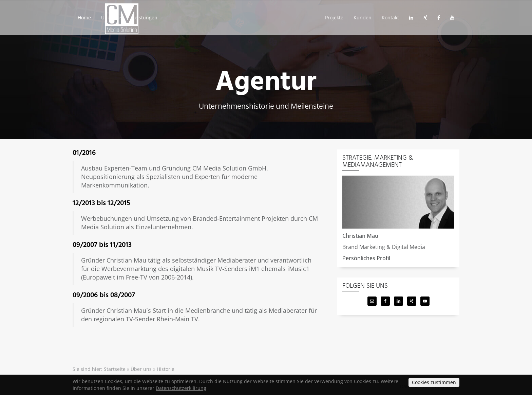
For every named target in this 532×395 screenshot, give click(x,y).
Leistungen (151, 21)
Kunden (356, 21)
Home (85, 21)
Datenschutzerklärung (181, 388)
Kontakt (387, 21)
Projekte (326, 21)
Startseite (115, 369)
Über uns (115, 21)
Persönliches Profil (366, 258)
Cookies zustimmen (434, 382)
